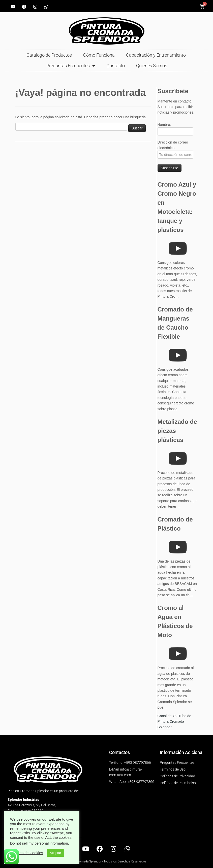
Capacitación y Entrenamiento (156, 55)
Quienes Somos (152, 66)
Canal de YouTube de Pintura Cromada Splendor (174, 722)
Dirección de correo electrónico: (175, 149)
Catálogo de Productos (49, 55)
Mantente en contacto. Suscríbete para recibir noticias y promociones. (176, 107)
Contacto (116, 66)
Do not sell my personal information (39, 843)
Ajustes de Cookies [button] (27, 853)
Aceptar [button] (55, 853)
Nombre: (175, 129)
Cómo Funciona (99, 55)
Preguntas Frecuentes (71, 66)
